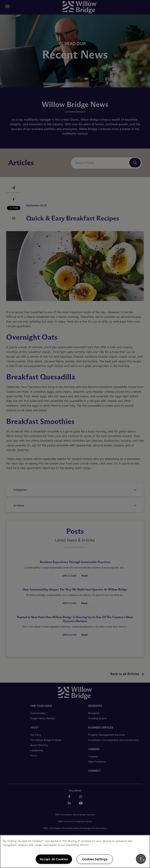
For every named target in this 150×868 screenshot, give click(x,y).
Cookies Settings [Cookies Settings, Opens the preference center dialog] (95, 859)
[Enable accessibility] (141, 859)
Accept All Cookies (54, 859)
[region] (75, 851)
